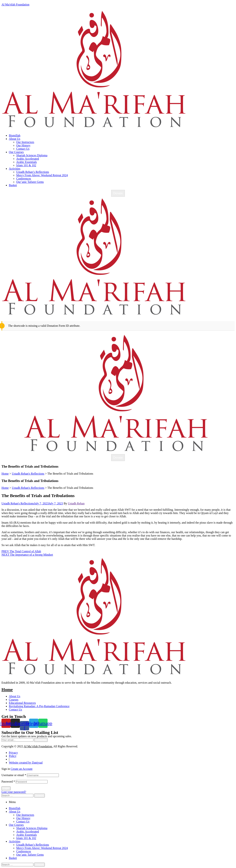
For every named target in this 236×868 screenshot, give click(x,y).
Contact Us (23, 821)
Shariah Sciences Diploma (32, 828)
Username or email (14, 775)
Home (7, 690)
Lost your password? (14, 792)
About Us (15, 812)
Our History (23, 818)
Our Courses (16, 825)
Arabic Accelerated (28, 831)
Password (8, 782)
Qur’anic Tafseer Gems (30, 855)
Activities (15, 841)
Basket (13, 858)
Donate (118, 193)
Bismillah (15, 808)
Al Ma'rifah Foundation (15, 5)
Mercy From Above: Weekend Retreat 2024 (42, 848)
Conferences (24, 851)
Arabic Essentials (27, 835)
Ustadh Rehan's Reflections (18, 503)
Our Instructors (25, 815)
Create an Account (22, 769)
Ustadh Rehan (76, 503)
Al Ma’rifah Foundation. (38, 746)
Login (6, 788)
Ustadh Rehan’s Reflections (33, 845)
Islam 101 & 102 (26, 838)
